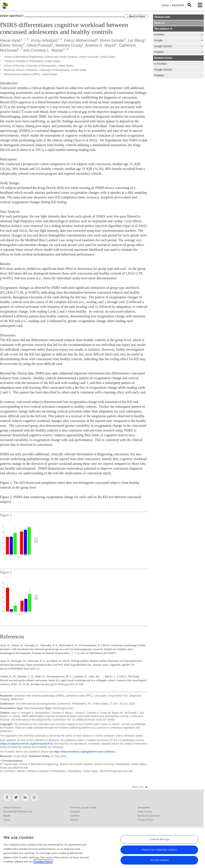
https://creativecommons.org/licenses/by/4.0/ (27, 744)
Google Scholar (163, 70)
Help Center (145, 812)
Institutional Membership (18, 812)
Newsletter (144, 807)
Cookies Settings (159, 842)
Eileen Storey (12, 45)
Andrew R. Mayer (100, 45)
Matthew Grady (69, 45)
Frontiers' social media (83, 807)
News (7, 820)
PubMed (159, 75)
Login (165, 5)
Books (7, 816)
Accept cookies (159, 862)
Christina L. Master (47, 50)
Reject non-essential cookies (159, 852)
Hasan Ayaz (10, 40)
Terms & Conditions (149, 816)
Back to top (138, 787)
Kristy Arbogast (44, 40)
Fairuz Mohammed (80, 40)
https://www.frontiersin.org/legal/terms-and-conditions (85, 752)
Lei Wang (136, 40)
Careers (75, 816)
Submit (74, 820)
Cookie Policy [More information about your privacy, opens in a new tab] (43, 864)
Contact (75, 812)
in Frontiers (161, 64)
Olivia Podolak (39, 45)
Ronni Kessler (112, 40)
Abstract (159, 23)
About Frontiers (12, 807)
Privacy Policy (146, 820)
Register (178, 5)
